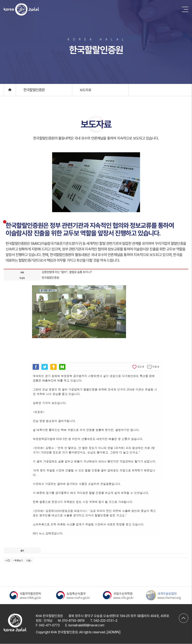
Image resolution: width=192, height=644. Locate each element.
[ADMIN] (113, 632)
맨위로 (184, 616)
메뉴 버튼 (185, 9)
